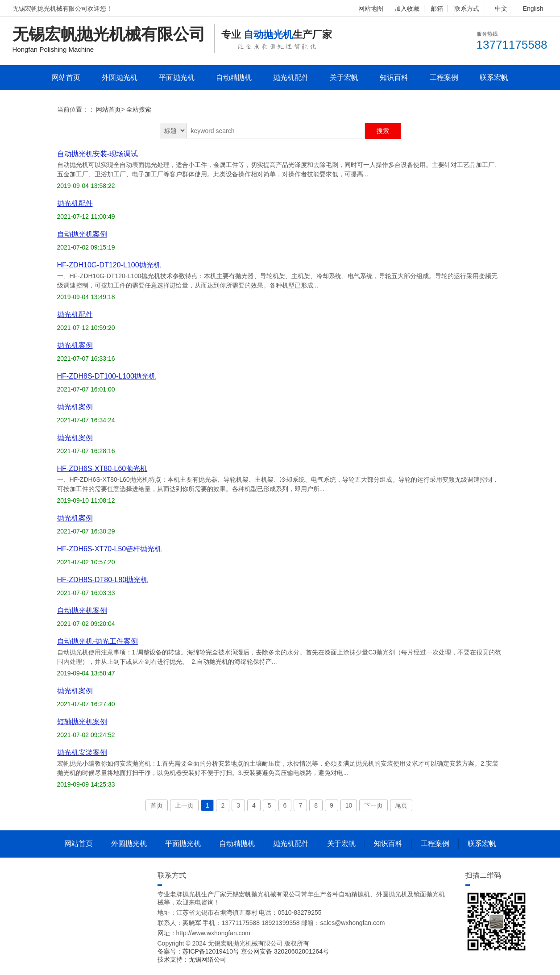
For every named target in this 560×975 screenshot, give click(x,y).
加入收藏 (407, 8)
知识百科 (394, 77)
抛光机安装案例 (82, 752)
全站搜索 (139, 109)
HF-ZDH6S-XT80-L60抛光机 (102, 469)
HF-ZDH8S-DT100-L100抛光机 (106, 376)
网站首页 (66, 77)
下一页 (373, 805)
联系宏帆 (494, 77)
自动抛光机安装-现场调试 (97, 154)
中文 (501, 8)
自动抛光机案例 (82, 234)
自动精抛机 (234, 77)
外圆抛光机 (120, 77)
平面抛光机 (177, 77)
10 (349, 805)
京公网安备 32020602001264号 (285, 951)
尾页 (401, 805)
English (533, 8)
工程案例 (444, 77)
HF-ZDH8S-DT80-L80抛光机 (103, 580)
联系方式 (467, 8)
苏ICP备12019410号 (212, 951)
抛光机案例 (75, 345)
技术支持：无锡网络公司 (192, 959)
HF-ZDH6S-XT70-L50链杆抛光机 (110, 549)
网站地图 (371, 8)
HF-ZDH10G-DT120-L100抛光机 (109, 265)
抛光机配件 (291, 77)
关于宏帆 (344, 77)
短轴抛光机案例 (82, 722)
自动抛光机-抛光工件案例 (97, 641)
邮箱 (437, 8)
